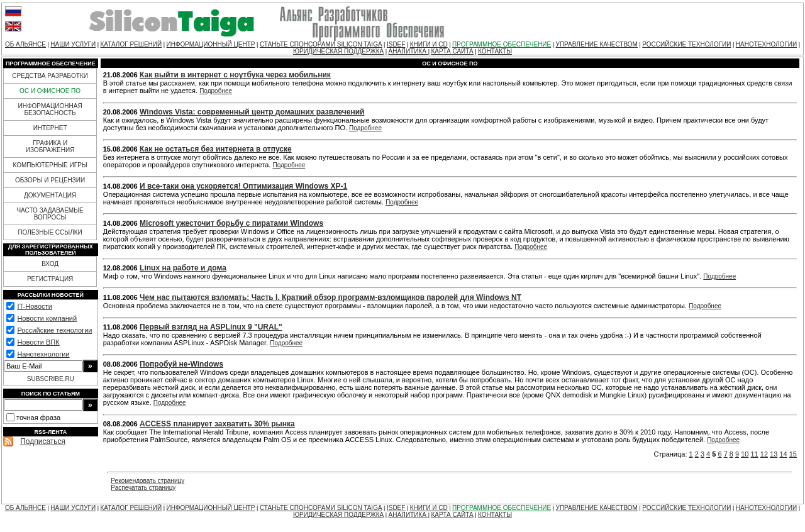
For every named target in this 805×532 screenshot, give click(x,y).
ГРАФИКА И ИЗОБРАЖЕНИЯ (50, 147)
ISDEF (396, 44)
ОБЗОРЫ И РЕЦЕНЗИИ (50, 180)
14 (783, 454)
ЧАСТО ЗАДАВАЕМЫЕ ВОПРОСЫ (50, 214)
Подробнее (216, 91)
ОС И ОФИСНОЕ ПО (50, 91)
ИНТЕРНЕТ (50, 128)
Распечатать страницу (143, 488)
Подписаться (43, 441)
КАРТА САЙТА (452, 51)
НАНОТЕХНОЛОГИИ (766, 44)
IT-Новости (34, 306)
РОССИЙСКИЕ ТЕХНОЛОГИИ (686, 44)
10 (745, 454)
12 (764, 454)
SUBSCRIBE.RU (51, 379)
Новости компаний (47, 318)
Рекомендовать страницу (147, 481)
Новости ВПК (38, 342)
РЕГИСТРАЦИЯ (50, 279)
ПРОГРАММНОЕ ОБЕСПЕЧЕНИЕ (502, 44)
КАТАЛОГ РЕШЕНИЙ (131, 44)
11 (755, 454)
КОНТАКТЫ (495, 51)
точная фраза (38, 418)
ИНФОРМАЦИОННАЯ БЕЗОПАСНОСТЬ (50, 109)
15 (793, 454)
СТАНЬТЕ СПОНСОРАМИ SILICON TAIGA (321, 44)
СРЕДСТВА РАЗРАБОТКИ (50, 76)
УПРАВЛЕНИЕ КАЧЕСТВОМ (597, 44)
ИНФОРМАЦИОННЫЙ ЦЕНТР (211, 44)
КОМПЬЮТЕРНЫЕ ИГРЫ (50, 165)
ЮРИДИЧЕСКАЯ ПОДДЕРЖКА (338, 51)
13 (774, 454)
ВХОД (50, 264)
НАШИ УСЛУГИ (73, 44)
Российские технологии (54, 330)
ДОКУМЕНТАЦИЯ (50, 195)
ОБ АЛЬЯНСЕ (25, 44)
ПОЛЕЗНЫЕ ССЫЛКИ (50, 232)
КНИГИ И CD (429, 44)
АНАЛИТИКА (408, 51)
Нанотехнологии (43, 354)
